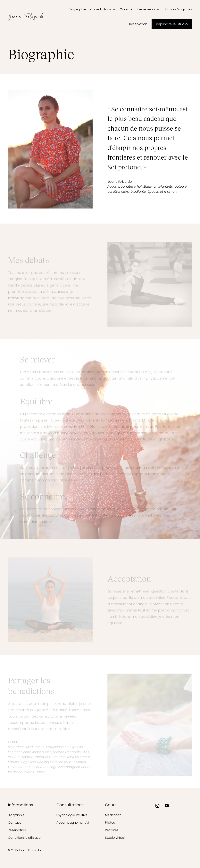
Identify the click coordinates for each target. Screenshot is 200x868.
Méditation (113, 815)
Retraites (112, 830)
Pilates (110, 823)
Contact (14, 823)
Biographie (16, 815)
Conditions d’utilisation (25, 838)
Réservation (17, 830)
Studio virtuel (115, 838)
